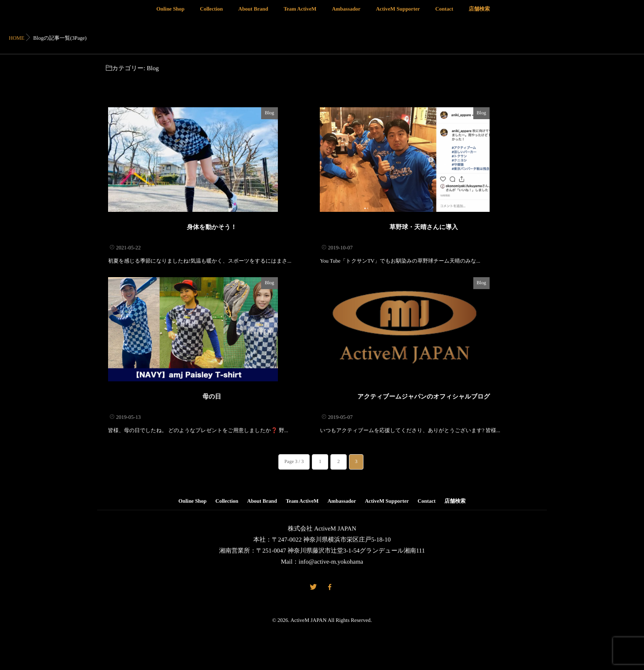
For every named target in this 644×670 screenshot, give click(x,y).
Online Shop (171, 14)
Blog (307, 113)
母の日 (212, 444)
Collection (211, 14)
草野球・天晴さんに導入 (424, 250)
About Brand (253, 14)
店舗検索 (479, 14)
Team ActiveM (300, 14)
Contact (444, 14)
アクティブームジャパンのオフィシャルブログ (424, 444)
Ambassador (346, 14)
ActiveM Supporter (398, 14)
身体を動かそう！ (212, 250)
